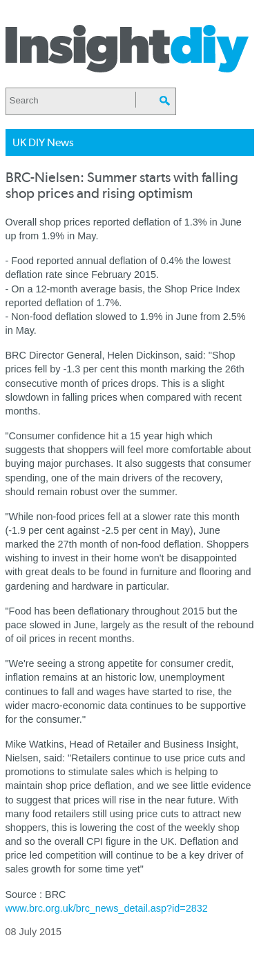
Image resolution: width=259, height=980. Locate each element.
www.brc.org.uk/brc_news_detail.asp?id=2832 (107, 908)
